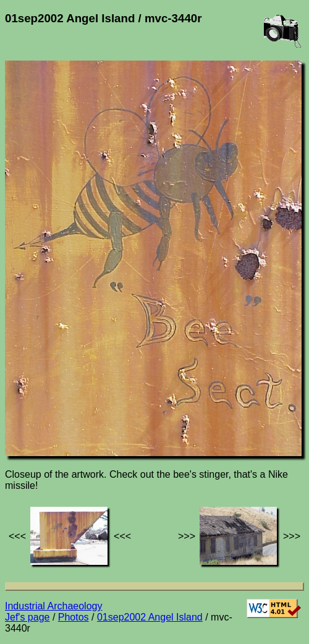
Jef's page (27, 617)
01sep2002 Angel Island (150, 617)
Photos (74, 617)
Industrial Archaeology (53, 606)
